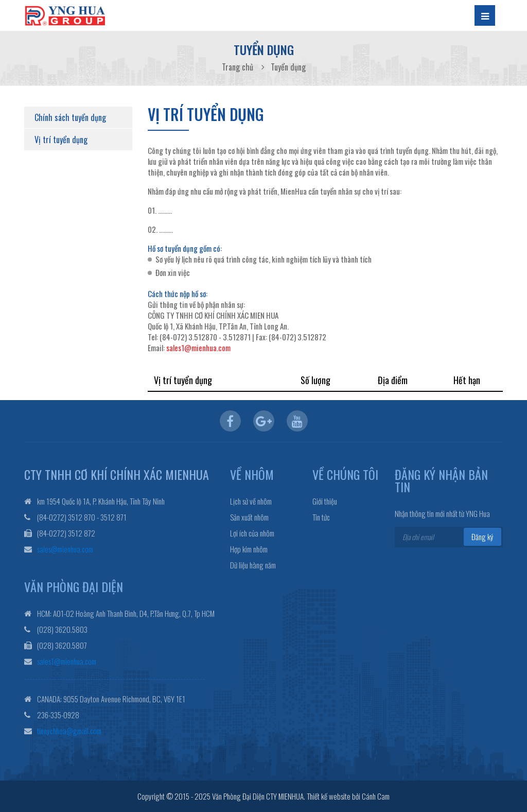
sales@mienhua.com (65, 549)
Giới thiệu (325, 501)
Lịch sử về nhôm (251, 501)
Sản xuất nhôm (249, 517)
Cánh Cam (376, 796)
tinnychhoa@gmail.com (69, 731)
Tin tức (321, 517)
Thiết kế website (329, 796)
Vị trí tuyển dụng (61, 140)
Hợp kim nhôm (249, 549)
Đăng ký (482, 537)
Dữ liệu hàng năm (253, 565)
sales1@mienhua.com (198, 348)
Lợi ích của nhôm (252, 533)
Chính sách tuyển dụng (70, 117)
